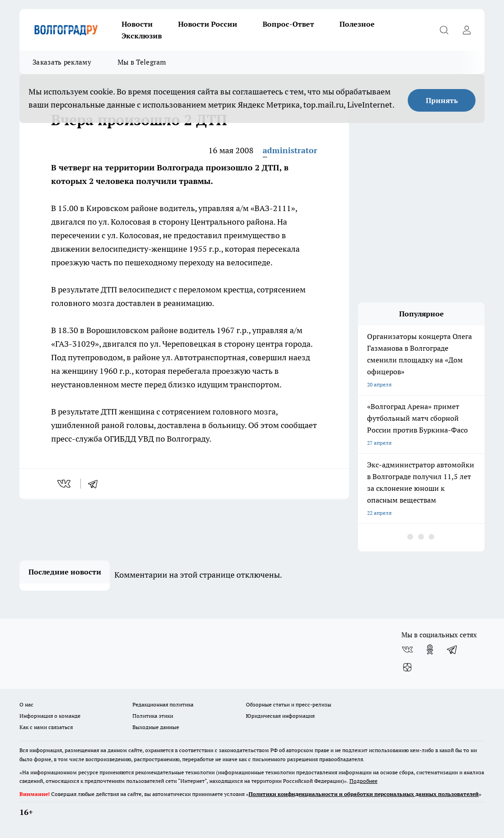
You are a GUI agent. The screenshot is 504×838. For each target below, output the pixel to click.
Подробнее (363, 781)
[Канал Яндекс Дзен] (407, 668)
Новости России (208, 24)
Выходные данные (156, 727)
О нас (26, 704)
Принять (442, 100)
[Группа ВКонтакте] (407, 650)
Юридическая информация (280, 716)
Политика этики (153, 716)
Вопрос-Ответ (288, 24)
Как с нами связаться (46, 727)
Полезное (357, 24)
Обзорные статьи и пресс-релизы (289, 704)
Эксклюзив (142, 36)
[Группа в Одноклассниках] (430, 650)
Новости (137, 24)
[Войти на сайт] (466, 30)
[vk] (65, 484)
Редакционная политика (163, 704)
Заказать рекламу (62, 62)
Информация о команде (50, 716)
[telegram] (96, 484)
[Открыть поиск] (444, 30)
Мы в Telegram (142, 62)
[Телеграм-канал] (452, 650)
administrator (290, 150)
